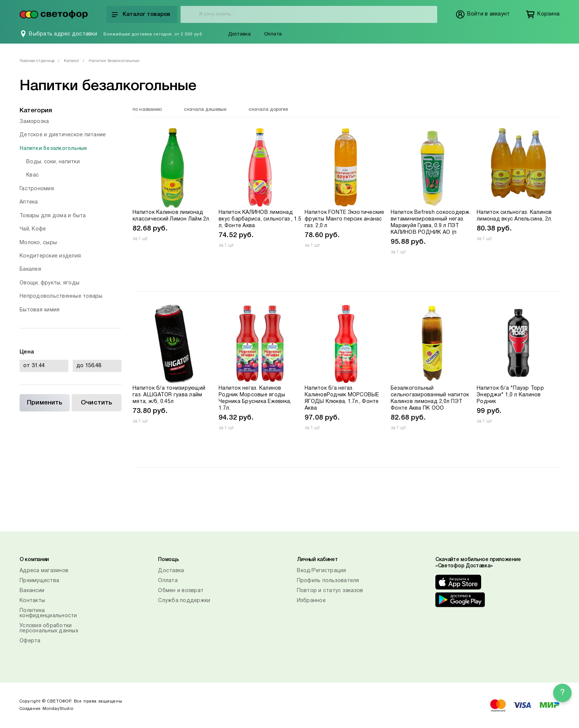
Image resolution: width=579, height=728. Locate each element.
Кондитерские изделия (50, 256)
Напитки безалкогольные (54, 149)
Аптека (29, 202)
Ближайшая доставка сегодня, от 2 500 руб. (153, 34)
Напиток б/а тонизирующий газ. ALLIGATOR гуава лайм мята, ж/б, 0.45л (169, 395)
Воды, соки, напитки (53, 162)
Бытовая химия (40, 310)
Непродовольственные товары (61, 296)
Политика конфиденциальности (48, 613)
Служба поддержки (184, 601)
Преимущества (39, 581)
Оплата (273, 34)
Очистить (96, 403)
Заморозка (34, 122)
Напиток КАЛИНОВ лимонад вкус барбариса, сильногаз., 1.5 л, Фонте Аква (260, 219)
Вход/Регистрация (322, 571)
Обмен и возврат (181, 591)
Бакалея (30, 269)
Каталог (72, 61)
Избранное (311, 601)
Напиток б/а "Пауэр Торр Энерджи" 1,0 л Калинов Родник (510, 395)
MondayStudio (58, 709)
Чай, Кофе (33, 229)
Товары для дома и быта (53, 216)
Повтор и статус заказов (330, 591)
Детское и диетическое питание (63, 135)
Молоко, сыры (38, 243)
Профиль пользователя (328, 581)
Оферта (30, 641)
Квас (32, 175)
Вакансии (32, 591)
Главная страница (37, 61)
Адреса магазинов (44, 571)
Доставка (240, 34)
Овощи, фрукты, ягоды (49, 283)
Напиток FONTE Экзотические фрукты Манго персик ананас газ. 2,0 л (345, 219)
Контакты (32, 601)
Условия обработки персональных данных (49, 628)
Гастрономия (37, 189)
